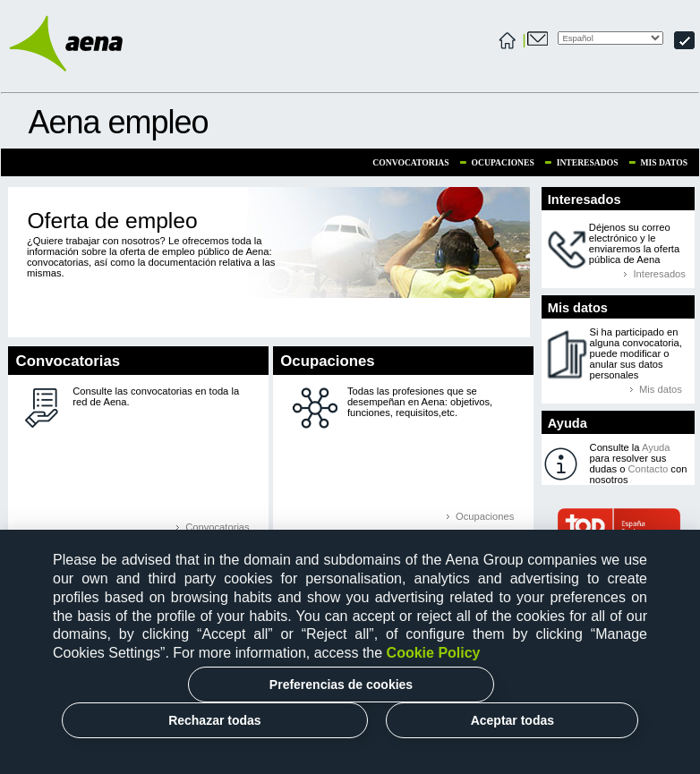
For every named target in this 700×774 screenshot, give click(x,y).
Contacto (648, 469)
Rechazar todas (214, 720)
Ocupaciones (503, 162)
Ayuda (656, 447)
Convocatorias (410, 162)
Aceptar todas (512, 720)
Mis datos (664, 162)
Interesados (588, 162)
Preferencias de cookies (341, 685)
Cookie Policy (434, 653)
